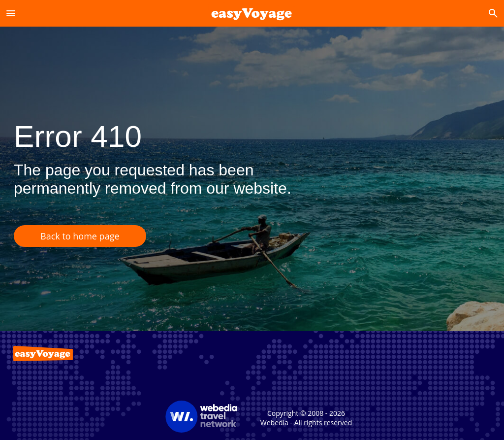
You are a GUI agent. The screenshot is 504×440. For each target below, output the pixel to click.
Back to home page (80, 236)
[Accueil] (252, 13)
